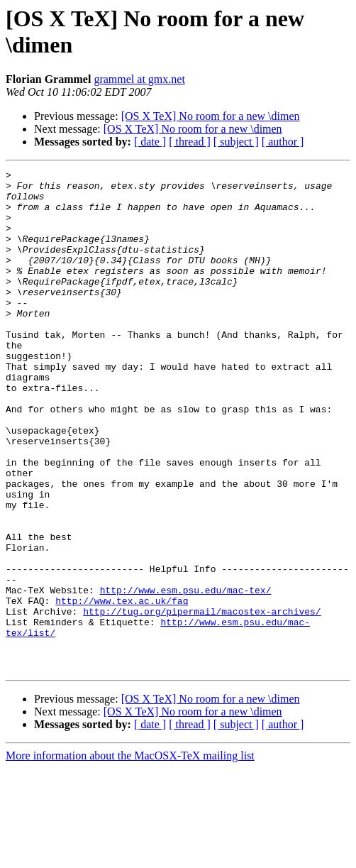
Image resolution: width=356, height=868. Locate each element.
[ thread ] (190, 142)
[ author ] (283, 142)
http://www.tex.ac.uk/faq (122, 688)
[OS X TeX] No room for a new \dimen (211, 116)
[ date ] (150, 142)
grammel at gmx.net (139, 79)
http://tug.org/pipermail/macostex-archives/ (202, 701)
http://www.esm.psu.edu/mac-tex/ (186, 675)
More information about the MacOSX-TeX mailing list (130, 856)
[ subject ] (236, 142)
